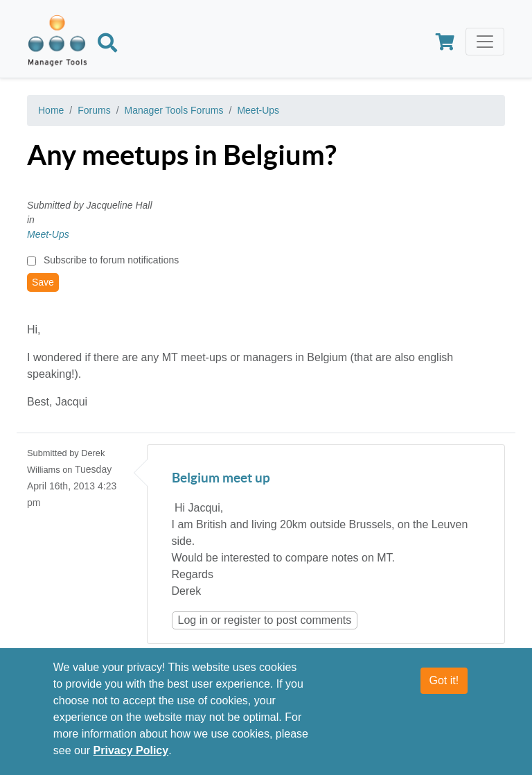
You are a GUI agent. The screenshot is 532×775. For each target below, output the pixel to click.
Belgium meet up (221, 479)
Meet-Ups (258, 110)
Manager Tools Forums (174, 110)
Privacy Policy (131, 751)
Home (51, 110)
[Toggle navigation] (485, 42)
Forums (94, 110)
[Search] (107, 45)
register (242, 620)
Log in (193, 620)
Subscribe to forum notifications (111, 260)
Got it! (444, 681)
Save (43, 282)
